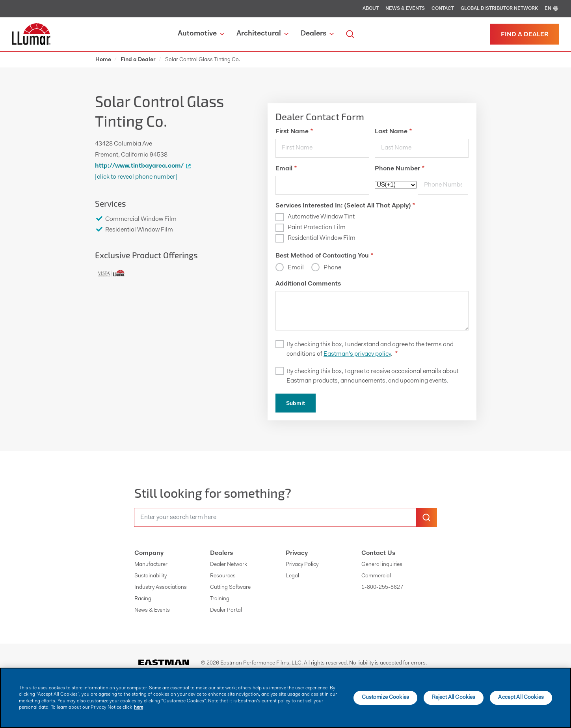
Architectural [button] (262, 34)
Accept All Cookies (521, 698)
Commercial (376, 576)
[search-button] (426, 517)
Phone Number (400, 169)
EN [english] (552, 9)
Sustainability (151, 576)
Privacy (297, 553)
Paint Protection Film (317, 228)
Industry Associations (161, 588)
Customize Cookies (385, 698)
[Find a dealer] (525, 34)
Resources (223, 576)
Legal (292, 576)
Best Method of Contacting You (324, 256)
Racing (143, 599)
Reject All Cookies (454, 698)
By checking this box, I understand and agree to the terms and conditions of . (370, 349)
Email (286, 169)
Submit (296, 404)
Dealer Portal (226, 610)
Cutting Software (230, 588)
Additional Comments (308, 284)
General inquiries (382, 565)
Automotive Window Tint (321, 217)
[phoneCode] (396, 185)
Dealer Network (229, 565)
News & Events (405, 9)
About (371, 9)
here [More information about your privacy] (139, 707)
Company (149, 553)
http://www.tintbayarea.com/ (144, 166)
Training (220, 599)
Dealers (221, 553)
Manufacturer (151, 565)
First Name (294, 132)
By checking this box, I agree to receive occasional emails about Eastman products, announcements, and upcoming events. (373, 376)
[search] (350, 34)
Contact (443, 9)
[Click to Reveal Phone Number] (136, 177)
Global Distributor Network (499, 9)
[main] (285, 698)
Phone (332, 268)
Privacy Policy (302, 565)
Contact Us (378, 553)
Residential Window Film (322, 238)
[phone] (443, 185)
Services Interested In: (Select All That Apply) (345, 206)
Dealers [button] (317, 34)
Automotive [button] (201, 34)
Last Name (393, 132)
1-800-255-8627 (382, 588)
